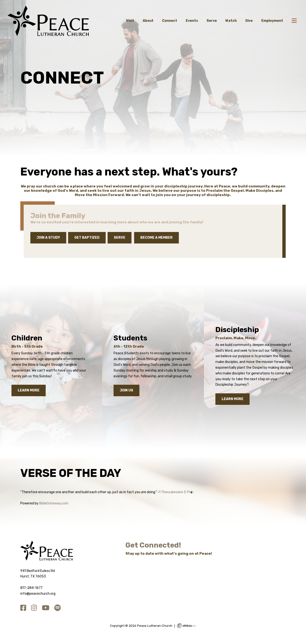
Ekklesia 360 (186, 626)
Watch (231, 21)
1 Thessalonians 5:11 (174, 492)
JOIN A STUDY (48, 238)
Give (249, 21)
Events (192, 21)
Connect (170, 21)
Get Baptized (87, 238)
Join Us (126, 390)
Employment (272, 21)
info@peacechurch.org (38, 594)
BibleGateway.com (54, 503)
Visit (130, 21)
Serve (212, 21)
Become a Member (156, 238)
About (148, 21)
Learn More (29, 390)
